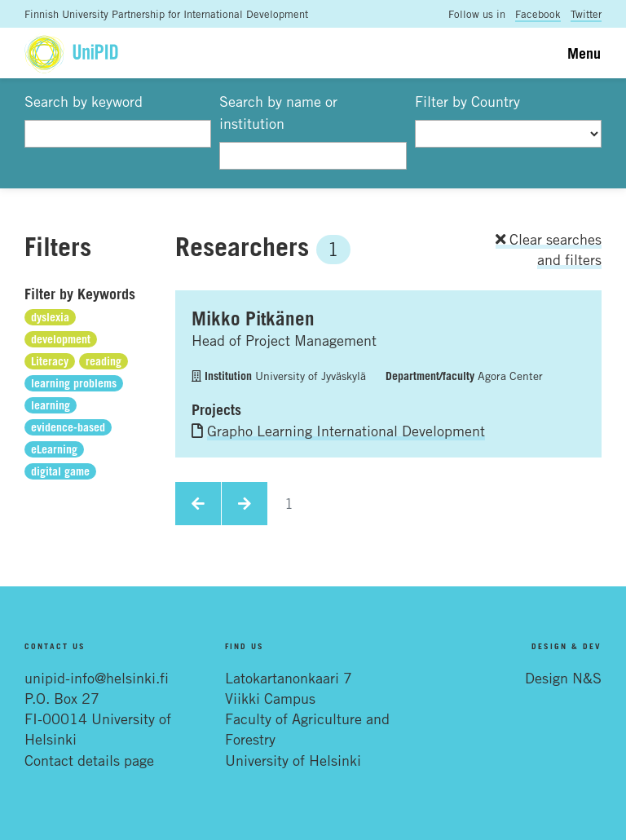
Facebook (538, 14)
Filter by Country (467, 101)
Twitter (586, 14)
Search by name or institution (278, 112)
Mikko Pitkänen (253, 318)
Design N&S (563, 678)
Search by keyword (84, 101)
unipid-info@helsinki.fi (97, 678)
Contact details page (89, 760)
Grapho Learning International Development (346, 431)
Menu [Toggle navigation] (584, 53)
